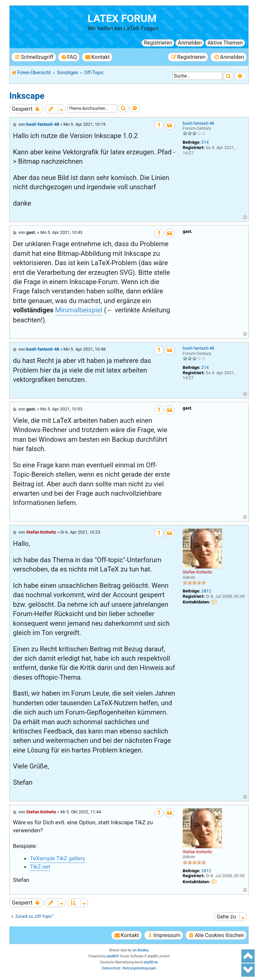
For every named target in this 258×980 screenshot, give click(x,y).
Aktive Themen (225, 43)
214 (205, 142)
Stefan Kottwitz (197, 572)
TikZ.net (40, 867)
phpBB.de (151, 962)
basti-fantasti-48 (199, 123)
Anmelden (190, 43)
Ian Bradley (140, 950)
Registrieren (158, 43)
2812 (206, 591)
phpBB (111, 956)
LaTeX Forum (122, 18)
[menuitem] (69, 57)
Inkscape (27, 96)
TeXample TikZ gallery (58, 858)
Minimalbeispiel (79, 310)
